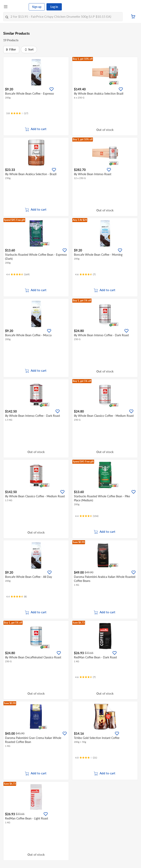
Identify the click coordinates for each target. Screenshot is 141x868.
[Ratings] (17, 113)
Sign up (37, 7)
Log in (54, 7)
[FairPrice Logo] (18, 7)
